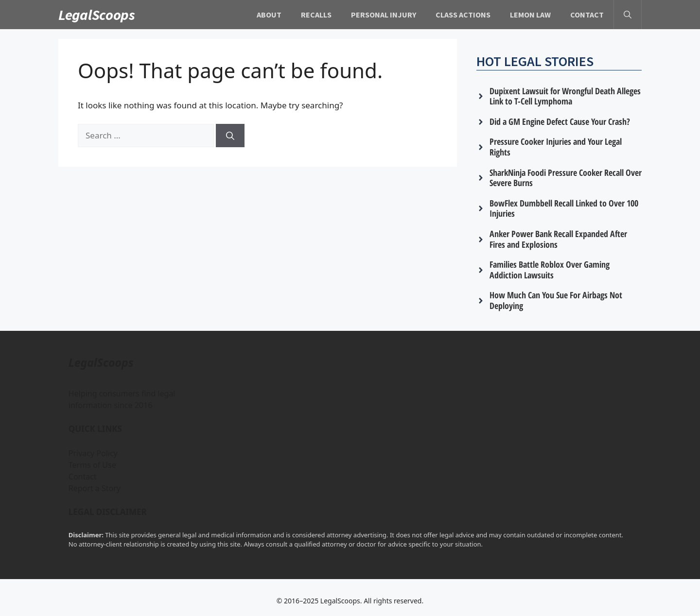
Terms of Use (92, 465)
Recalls (316, 15)
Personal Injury (384, 15)
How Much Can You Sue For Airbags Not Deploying (556, 300)
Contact (587, 15)
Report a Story (95, 488)
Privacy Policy (93, 453)
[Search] (230, 136)
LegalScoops (97, 15)
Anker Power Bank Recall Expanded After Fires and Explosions (558, 239)
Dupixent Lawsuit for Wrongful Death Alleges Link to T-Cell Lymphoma (565, 96)
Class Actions (463, 15)
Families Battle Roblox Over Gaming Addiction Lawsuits (550, 270)
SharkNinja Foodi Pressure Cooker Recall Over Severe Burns (566, 178)
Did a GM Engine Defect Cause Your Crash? (560, 121)
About (269, 15)
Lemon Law (530, 15)
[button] (628, 15)
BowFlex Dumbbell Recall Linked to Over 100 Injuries (564, 208)
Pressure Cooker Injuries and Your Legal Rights (556, 147)
